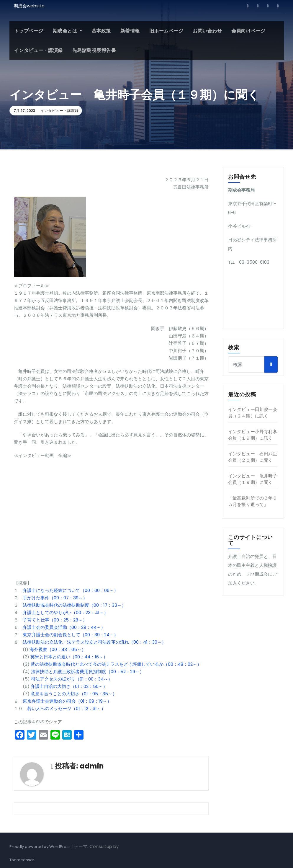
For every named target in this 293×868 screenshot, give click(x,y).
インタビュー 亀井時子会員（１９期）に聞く (253, 479)
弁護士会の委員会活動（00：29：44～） (64, 627)
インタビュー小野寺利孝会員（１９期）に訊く (253, 435)
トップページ (29, 31)
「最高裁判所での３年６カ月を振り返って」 (253, 501)
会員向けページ (248, 31)
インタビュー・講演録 (39, 50)
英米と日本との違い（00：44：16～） (69, 657)
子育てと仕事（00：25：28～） (55, 620)
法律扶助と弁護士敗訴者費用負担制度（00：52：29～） (87, 672)
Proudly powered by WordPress (40, 847)
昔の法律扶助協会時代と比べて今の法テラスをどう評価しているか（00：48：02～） (116, 664)
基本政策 (101, 31)
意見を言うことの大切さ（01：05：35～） (74, 694)
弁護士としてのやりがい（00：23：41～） (66, 612)
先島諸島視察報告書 (94, 50)
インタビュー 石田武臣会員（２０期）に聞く (253, 457)
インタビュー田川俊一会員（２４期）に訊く (253, 413)
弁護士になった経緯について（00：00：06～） (71, 590)
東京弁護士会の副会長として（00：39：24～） (71, 635)
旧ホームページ (166, 31)
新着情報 (130, 31)
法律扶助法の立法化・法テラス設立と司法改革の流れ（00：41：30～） (94, 642)
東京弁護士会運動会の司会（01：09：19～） (67, 701)
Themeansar (22, 860)
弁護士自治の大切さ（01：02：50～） (69, 686)
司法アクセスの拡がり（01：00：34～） (72, 679)
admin (92, 766)
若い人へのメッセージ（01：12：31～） (66, 708)
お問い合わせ (207, 31)
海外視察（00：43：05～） (58, 649)
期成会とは (67, 31)
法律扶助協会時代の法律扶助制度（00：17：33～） (74, 605)
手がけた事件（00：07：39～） (55, 598)
